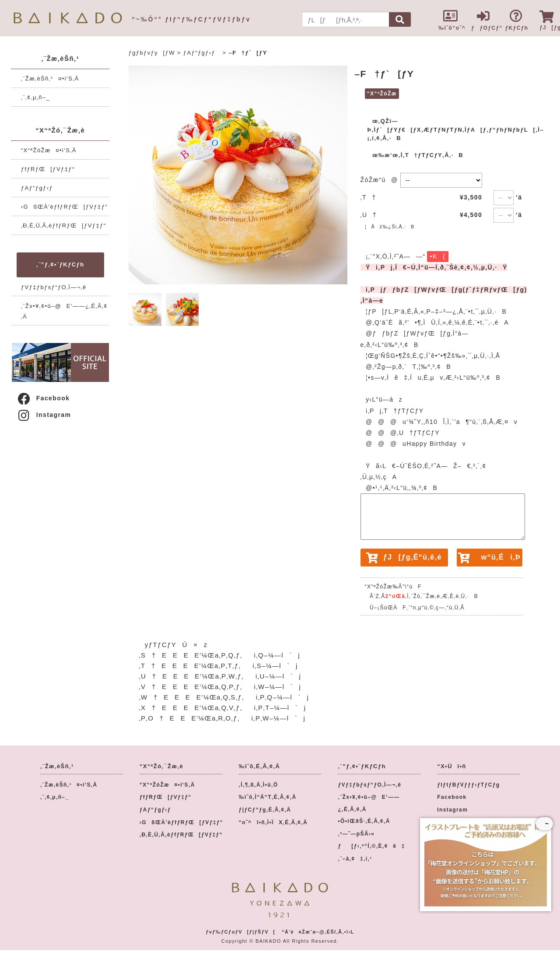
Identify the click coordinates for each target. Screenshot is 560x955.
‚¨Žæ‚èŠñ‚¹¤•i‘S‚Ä (50, 79)
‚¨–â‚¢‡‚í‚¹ (355, 859)
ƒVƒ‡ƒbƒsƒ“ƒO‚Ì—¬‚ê (54, 287)
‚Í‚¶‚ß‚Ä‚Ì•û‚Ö (259, 785)
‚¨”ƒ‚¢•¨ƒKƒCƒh (60, 264)
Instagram (44, 415)
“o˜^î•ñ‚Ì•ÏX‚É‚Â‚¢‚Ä (273, 822)
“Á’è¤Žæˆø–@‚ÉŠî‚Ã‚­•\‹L (318, 932)
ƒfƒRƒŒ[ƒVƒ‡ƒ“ (48, 169)
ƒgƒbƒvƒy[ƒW (152, 53)
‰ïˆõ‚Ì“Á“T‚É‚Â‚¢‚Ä (268, 797)
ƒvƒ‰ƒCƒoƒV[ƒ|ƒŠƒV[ (240, 932)
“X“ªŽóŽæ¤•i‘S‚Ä (49, 150)
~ (544, 824)
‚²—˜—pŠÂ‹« (356, 834)
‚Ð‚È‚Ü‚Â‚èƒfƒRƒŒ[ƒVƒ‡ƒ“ (64, 226)
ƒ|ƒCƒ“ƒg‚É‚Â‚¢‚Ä (265, 810)
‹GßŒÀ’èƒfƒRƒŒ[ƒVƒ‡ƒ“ (64, 207)
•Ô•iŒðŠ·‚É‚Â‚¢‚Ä (364, 821)
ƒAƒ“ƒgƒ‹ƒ (40, 188)
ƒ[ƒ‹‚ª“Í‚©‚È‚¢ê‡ (371, 846)
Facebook (43, 398)
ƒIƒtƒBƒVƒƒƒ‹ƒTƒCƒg (468, 785)
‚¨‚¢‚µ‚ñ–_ (35, 97)
